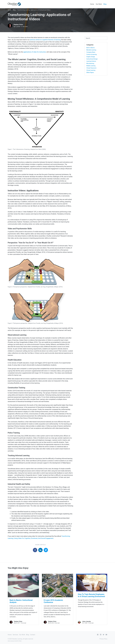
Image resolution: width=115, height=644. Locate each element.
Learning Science (91, 61)
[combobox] (96, 38)
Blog (105, 4)
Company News (91, 52)
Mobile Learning (91, 66)
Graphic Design (91, 57)
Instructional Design (92, 59)
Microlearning (90, 63)
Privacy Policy (103, 639)
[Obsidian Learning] (14, 4)
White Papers (90, 72)
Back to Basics (91, 48)
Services (15, 635)
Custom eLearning (92, 54)
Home (92, 4)
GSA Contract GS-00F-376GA (15, 641)
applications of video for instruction (35, 52)
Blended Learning (91, 50)
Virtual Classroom (91, 68)
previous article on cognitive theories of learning (45, 40)
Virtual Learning (91, 70)
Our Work (99, 4)
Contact (33, 635)
